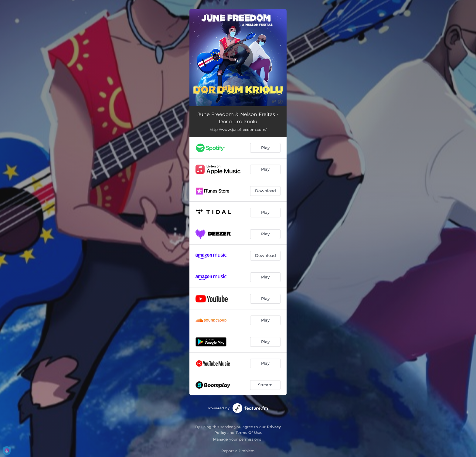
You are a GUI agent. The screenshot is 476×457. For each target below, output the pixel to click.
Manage (221, 439)
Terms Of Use (248, 433)
